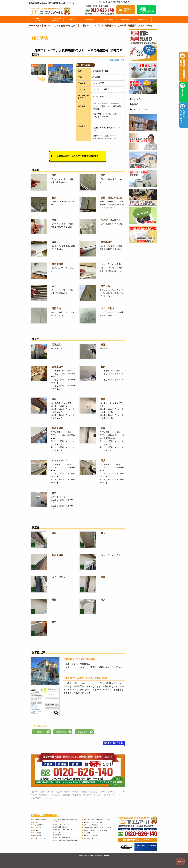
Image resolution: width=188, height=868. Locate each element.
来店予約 (126, 2)
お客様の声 (58, 835)
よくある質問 (37, 828)
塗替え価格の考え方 (61, 827)
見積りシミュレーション (91, 838)
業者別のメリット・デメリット (93, 822)
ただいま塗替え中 (38, 825)
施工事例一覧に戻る (113, 743)
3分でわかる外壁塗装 (39, 820)
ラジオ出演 (58, 832)
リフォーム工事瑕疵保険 (91, 825)
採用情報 (116, 2)
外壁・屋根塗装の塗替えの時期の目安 (66, 840)
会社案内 (134, 104)
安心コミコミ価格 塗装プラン (64, 830)
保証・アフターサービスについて (65, 838)
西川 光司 (101, 678)
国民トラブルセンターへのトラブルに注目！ (97, 820)
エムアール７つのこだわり (63, 824)
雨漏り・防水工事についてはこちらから (96, 830)
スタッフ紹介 (136, 99)
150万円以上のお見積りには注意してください (97, 828)
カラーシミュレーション (91, 836)
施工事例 (36, 822)
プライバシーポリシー (139, 109)
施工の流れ (87, 833)
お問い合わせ (105, 2)
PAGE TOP (181, 862)
